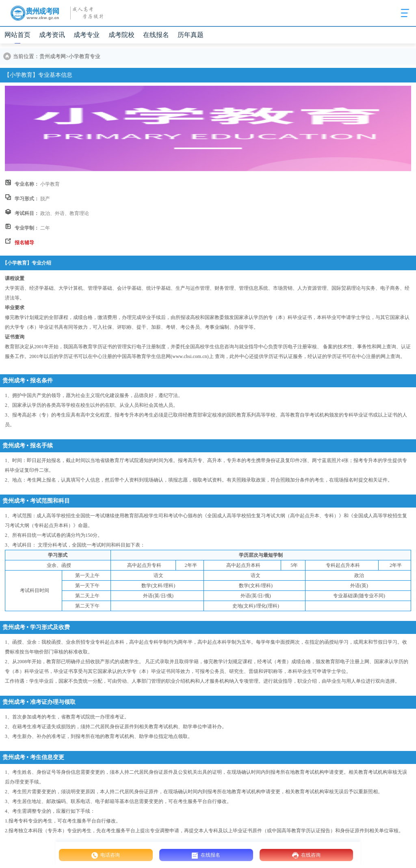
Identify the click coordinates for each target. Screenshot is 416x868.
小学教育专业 (84, 56)
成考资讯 (52, 35)
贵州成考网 (53, 56)
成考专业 (87, 35)
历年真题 (191, 35)
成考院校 (121, 35)
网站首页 (17, 35)
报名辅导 (24, 243)
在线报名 (156, 35)
